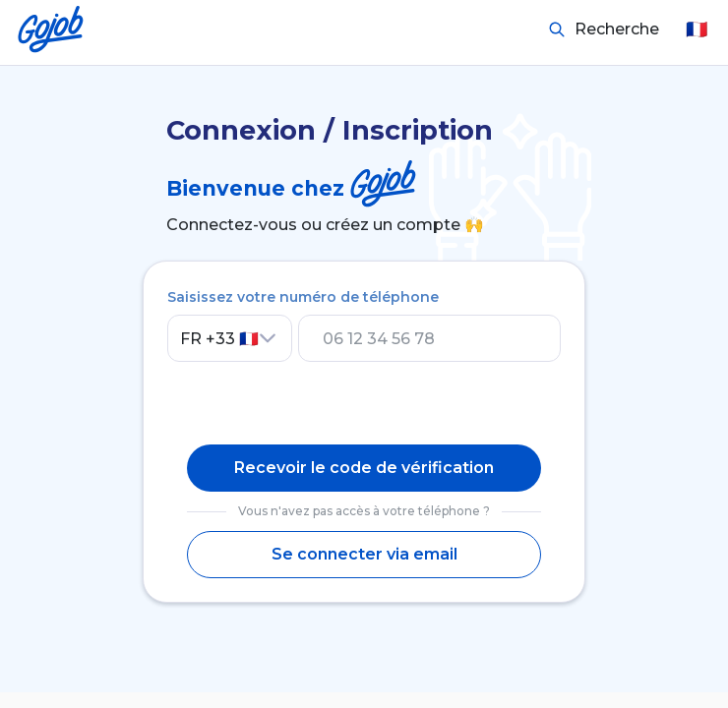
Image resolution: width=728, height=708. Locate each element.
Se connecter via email (364, 554)
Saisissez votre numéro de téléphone (303, 297)
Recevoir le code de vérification (364, 468)
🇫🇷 (697, 29)
